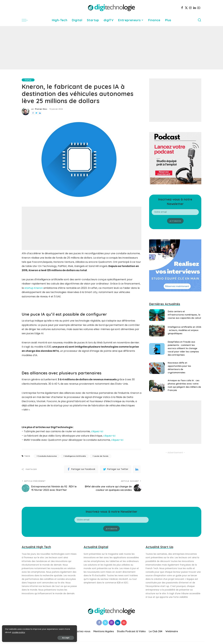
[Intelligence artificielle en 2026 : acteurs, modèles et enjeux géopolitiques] (157, 333)
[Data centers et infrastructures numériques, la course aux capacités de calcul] (157, 316)
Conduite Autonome (47, 456)
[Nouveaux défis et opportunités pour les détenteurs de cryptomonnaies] (157, 370)
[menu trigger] (26, 20)
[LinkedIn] (195, 8)
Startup (28, 80)
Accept (37, 637)
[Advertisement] (111, 48)
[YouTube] (199, 8)
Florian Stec (41, 109)
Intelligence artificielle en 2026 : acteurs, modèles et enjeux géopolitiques (182, 332)
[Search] (199, 20)
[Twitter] (186, 8)
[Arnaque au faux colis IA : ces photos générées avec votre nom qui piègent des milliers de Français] (157, 388)
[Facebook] (182, 8)
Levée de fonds (101, 456)
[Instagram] (190, 8)
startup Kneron (34, 288)
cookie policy (12, 632)
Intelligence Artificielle (75, 456)
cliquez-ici (97, 431)
